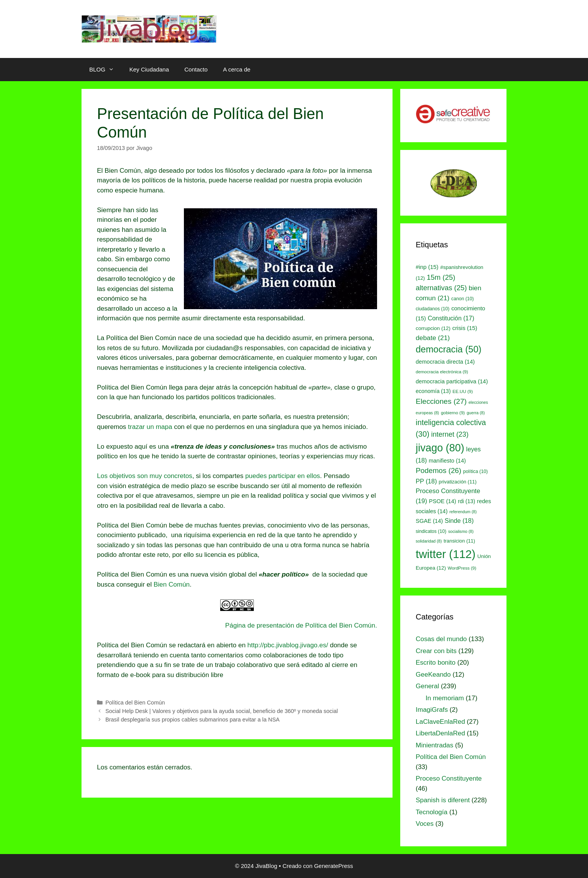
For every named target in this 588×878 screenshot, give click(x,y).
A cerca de (237, 69)
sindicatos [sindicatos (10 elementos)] (431, 531)
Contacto (196, 69)
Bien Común (172, 584)
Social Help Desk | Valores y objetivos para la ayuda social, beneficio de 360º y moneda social (222, 711)
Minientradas (434, 745)
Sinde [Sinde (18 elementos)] (459, 521)
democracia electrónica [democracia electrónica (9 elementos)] (442, 372)
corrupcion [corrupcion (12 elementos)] (433, 328)
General (427, 686)
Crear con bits (436, 651)
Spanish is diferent (443, 800)
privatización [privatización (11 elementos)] (458, 482)
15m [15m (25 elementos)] (441, 277)
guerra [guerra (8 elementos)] (476, 413)
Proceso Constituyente (449, 778)
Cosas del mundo (441, 639)
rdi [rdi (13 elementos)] (466, 501)
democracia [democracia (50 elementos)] (449, 349)
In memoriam (445, 698)
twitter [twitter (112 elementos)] (446, 554)
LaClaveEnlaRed (440, 722)
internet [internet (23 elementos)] (450, 434)
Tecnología (432, 812)
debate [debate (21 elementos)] (433, 338)
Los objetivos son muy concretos (145, 476)
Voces (425, 824)
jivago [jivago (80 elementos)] (440, 448)
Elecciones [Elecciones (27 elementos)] (441, 401)
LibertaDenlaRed (440, 733)
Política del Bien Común (135, 703)
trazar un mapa (150, 427)
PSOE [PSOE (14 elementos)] (442, 501)
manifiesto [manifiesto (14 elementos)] (447, 461)
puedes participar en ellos (283, 476)
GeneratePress (334, 866)
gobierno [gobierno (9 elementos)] (453, 413)
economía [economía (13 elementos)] (433, 391)
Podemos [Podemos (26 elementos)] (438, 470)
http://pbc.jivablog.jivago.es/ (288, 645)
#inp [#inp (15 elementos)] (427, 267)
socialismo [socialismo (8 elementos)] (461, 531)
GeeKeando (433, 675)
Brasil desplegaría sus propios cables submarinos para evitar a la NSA (193, 720)
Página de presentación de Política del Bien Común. (301, 625)
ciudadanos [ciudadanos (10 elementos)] (433, 309)
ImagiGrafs (432, 710)
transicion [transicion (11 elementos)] (459, 541)
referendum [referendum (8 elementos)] (463, 512)
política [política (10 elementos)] (476, 471)
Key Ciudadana (149, 69)
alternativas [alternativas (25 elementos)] (441, 288)
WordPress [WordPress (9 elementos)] (462, 568)
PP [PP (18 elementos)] (426, 481)
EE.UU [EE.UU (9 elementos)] (462, 391)
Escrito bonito (436, 663)
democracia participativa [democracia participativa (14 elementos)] (452, 381)
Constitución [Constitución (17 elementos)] (451, 318)
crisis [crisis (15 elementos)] (465, 328)
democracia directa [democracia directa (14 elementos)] (445, 362)
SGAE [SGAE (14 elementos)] (429, 521)
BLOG (105, 70)
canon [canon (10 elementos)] (462, 299)
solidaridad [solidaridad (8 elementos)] (429, 541)
